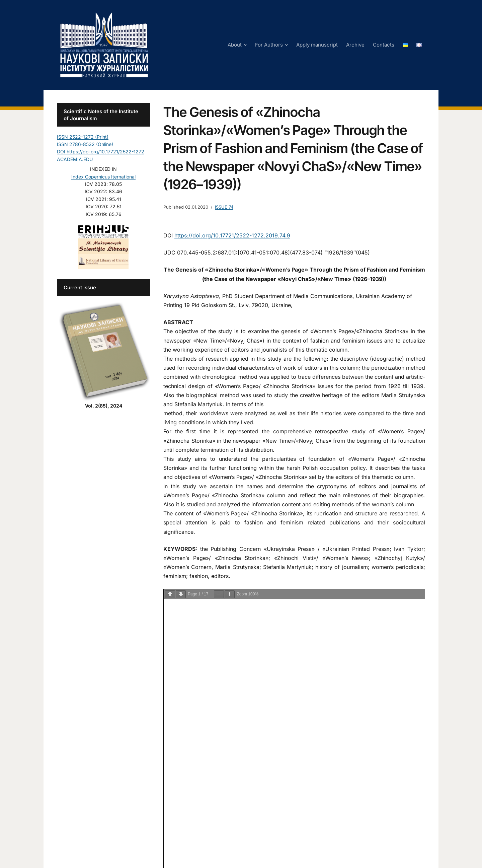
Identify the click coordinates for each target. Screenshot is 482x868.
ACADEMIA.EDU (75, 159)
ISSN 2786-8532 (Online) (85, 144)
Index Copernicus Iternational (103, 177)
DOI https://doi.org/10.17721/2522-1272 (101, 152)
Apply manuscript (317, 45)
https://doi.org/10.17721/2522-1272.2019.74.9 (232, 235)
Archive (355, 45)
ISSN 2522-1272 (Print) (83, 137)
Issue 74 (224, 207)
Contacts (384, 45)
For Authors (269, 45)
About (235, 45)
